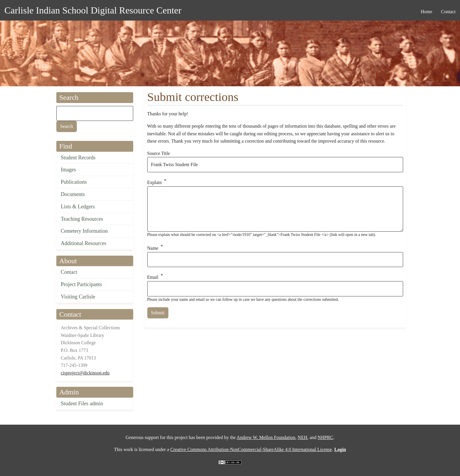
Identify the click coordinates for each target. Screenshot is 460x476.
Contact (69, 272)
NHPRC (325, 437)
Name (153, 248)
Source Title (159, 153)
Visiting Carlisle (78, 297)
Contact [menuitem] (448, 12)
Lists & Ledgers (78, 207)
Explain (155, 182)
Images (68, 170)
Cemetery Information (84, 231)
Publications (74, 182)
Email (153, 277)
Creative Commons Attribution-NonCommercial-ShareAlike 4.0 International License (251, 449)
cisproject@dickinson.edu (85, 373)
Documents (73, 194)
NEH (303, 437)
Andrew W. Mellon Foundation (266, 437)
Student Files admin (82, 404)
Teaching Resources (82, 219)
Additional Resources (83, 243)
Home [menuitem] (426, 12)
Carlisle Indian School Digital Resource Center (93, 10)
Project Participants (81, 284)
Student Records (78, 158)
